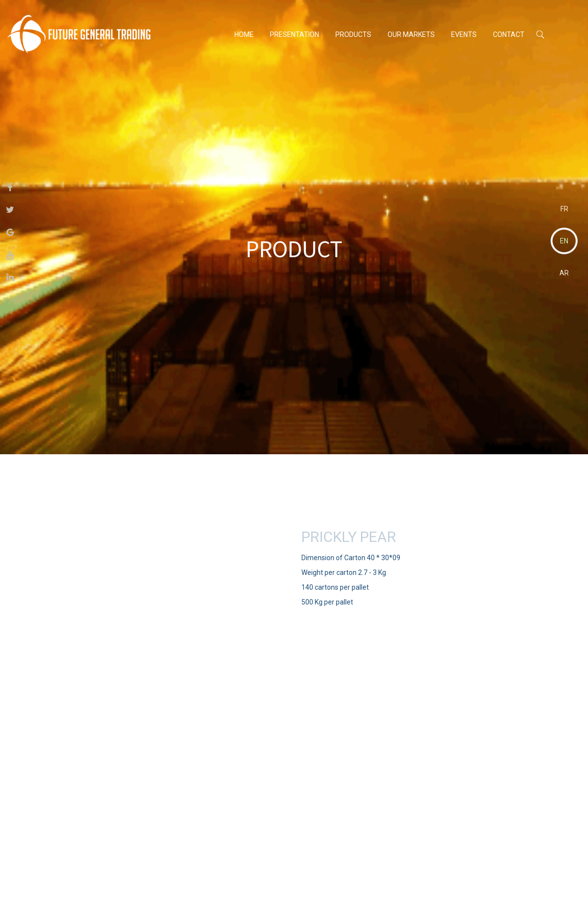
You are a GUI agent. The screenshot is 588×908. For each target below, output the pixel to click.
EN (564, 241)
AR (564, 273)
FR (564, 209)
